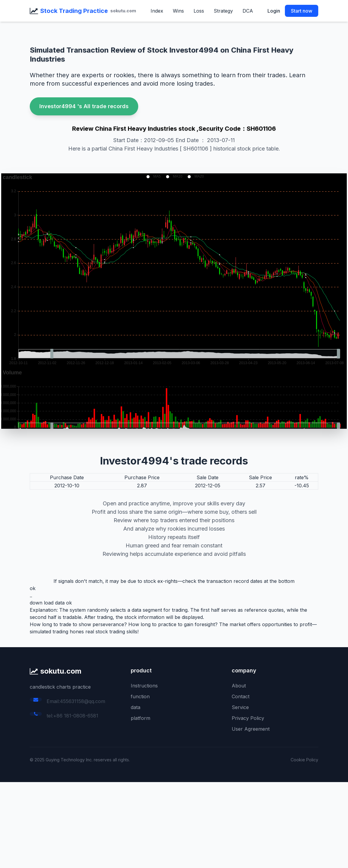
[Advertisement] (174, 824)
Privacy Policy (248, 718)
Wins (178, 11)
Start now (302, 11)
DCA (248, 11)
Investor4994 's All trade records (84, 106)
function (140, 696)
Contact (241, 696)
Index (157, 11)
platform (140, 718)
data (136, 707)
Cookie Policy (304, 760)
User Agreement (251, 729)
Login (274, 11)
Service (240, 707)
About (239, 686)
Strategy (223, 11)
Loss (199, 11)
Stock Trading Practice (74, 11)
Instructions (144, 686)
